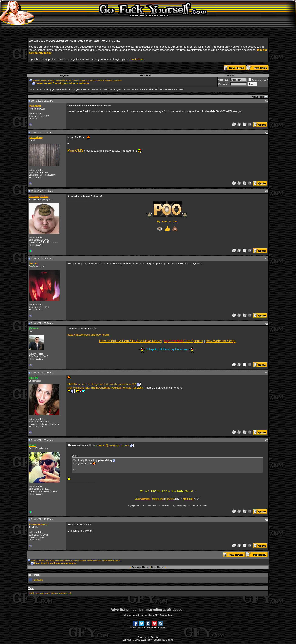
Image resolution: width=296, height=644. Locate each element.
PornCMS (75, 150)
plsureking (36, 137)
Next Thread (158, 567)
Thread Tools (257, 97)
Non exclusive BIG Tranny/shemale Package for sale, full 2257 (105, 388)
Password (223, 84)
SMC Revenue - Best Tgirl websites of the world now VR (102, 384)
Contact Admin (132, 615)
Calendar (230, 75)
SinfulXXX (170, 499)
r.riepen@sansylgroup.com (113, 445)
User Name (224, 80)
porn (48, 593)
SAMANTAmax (38, 525)
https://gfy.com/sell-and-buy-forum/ (88, 335)
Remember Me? (258, 80)
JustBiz (34, 264)
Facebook (38, 580)
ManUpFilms (158, 499)
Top (170, 615)
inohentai (35, 106)
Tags (31, 588)
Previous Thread (141, 567)
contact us (137, 59)
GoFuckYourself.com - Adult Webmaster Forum (52, 80)
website (63, 593)
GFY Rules (146, 75)
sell (70, 593)
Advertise (147, 615)
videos (54, 593)
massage (40, 593)
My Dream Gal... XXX (167, 222)
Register (64, 75)
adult (31, 593)
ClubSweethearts (143, 499)
